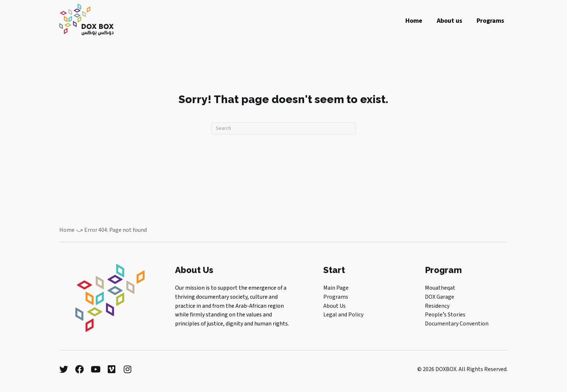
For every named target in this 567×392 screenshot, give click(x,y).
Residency (437, 306)
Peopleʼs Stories (445, 315)
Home (67, 230)
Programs (336, 297)
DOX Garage (440, 297)
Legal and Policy (343, 315)
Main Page (336, 288)
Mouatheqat (440, 288)
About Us (334, 306)
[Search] (283, 128)
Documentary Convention (457, 324)
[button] (64, 369)
